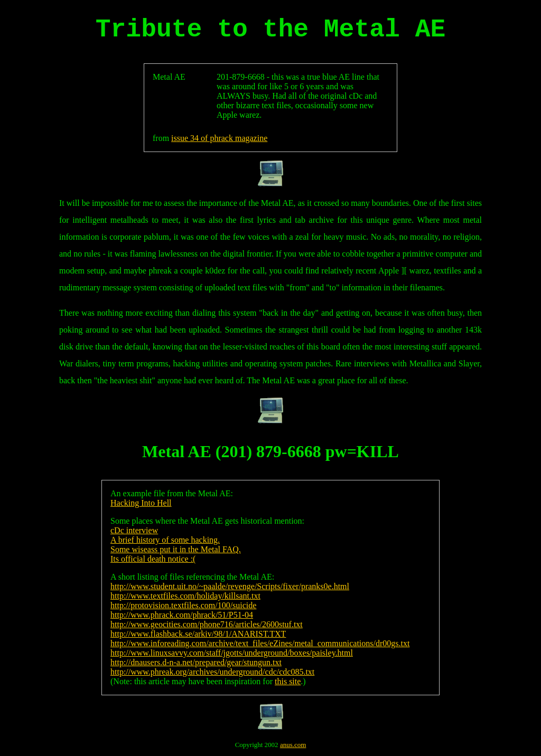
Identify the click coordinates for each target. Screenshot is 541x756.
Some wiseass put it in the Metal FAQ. (176, 549)
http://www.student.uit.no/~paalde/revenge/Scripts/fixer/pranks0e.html (230, 586)
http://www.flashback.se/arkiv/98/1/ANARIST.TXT (198, 634)
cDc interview (134, 530)
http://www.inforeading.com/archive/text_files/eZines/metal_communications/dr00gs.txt (260, 643)
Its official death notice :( (153, 559)
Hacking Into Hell (141, 503)
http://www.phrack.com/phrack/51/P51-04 (182, 615)
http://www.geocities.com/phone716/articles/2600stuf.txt (207, 624)
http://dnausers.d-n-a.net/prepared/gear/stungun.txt (196, 662)
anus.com (293, 745)
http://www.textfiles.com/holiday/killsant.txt (185, 596)
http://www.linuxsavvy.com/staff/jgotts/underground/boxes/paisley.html (232, 653)
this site (288, 681)
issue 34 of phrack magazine (219, 138)
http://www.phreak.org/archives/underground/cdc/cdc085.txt (212, 672)
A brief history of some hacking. (165, 540)
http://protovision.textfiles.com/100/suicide (183, 605)
